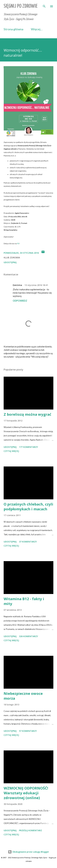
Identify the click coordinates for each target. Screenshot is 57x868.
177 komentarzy (28, 447)
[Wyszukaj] (44, 5)
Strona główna (13, 29)
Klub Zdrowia (12, 258)
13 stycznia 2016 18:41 (36, 285)
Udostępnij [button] (10, 262)
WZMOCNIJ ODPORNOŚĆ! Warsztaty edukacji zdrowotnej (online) (26, 793)
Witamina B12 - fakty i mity (24, 601)
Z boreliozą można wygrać (27, 414)
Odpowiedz (20, 301)
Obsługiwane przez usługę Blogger (28, 852)
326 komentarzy (28, 636)
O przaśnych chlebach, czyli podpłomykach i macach (28, 506)
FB (18, 243)
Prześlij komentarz (30, 830)
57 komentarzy (28, 731)
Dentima (17, 285)
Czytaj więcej (11, 451)
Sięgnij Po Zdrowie (21, 6)
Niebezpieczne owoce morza (23, 696)
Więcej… (37, 29)
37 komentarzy (28, 542)
